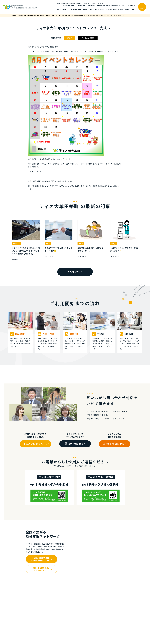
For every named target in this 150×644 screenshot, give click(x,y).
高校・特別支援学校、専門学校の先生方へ (111, 6)
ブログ (70, 38)
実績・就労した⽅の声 (128, 9)
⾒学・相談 (48, 334)
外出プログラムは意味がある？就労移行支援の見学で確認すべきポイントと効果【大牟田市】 (26, 251)
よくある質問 (131, 6)
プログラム (16, 244)
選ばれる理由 (62, 9)
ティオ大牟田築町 (88, 38)
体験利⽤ (75, 334)
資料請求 (20, 334)
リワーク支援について (96, 9)
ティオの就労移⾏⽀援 (77, 9)
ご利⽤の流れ (81, 6)
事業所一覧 (91, 6)
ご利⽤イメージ (112, 9)
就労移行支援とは (69, 6)
